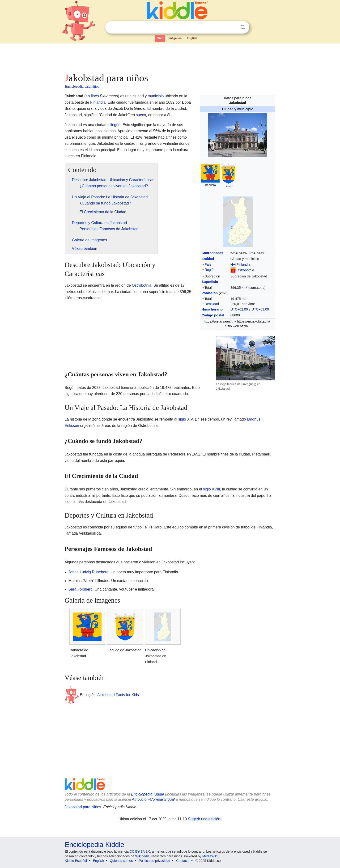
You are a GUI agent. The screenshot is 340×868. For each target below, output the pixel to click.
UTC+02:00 (239, 309)
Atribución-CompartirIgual (153, 799)
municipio (156, 96)
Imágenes (175, 38)
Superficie (210, 282)
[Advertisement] (170, 57)
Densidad (212, 304)
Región (210, 270)
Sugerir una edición (204, 819)
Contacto (183, 861)
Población (210, 293)
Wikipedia (142, 856)
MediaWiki (210, 856)
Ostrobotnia (245, 270)
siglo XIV (186, 419)
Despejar (233, 27)
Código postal (213, 315)
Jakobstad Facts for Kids (118, 695)
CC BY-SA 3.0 (140, 851)
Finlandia (243, 264)
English (192, 38)
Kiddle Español (76, 861)
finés (95, 96)
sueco (141, 115)
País (208, 264)
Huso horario (212, 309)
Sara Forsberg (81, 589)
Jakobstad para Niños (83, 807)
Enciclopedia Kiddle (148, 794)
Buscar (243, 27)
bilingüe (114, 125)
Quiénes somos (121, 861)
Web (160, 38)
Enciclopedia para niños (82, 86)
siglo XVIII (212, 489)
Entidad (208, 259)
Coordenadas (212, 253)
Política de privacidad (155, 861)
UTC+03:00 (260, 309)
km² (245, 288)
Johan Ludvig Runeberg (89, 572)
